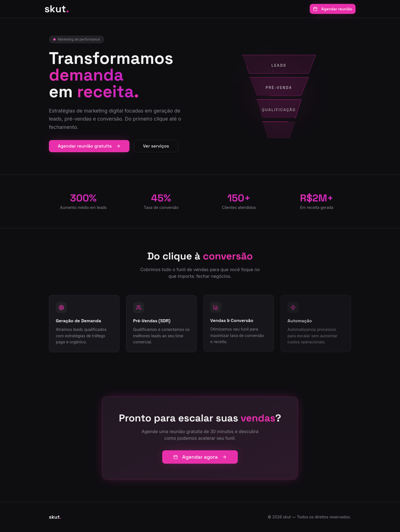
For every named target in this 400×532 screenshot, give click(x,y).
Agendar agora (200, 457)
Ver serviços (156, 146)
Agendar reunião (333, 9)
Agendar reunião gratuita (89, 146)
